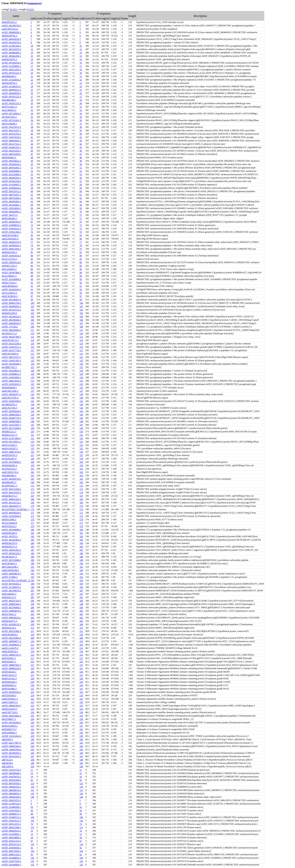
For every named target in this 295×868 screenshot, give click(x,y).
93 (32, 289)
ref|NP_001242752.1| (11, 310)
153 (32, 442)
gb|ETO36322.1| (9, 526)
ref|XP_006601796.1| (11, 303)
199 (81, 584)
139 (32, 394)
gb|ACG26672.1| (10, 293)
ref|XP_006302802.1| (11, 212)
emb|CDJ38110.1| (10, 651)
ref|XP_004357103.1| (11, 601)
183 (32, 547)
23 (32, 83)
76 (32, 232)
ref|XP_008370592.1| (11, 851)
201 (32, 597)
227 (32, 675)
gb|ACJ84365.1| (9, 110)
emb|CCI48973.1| (10, 702)
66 (32, 810)
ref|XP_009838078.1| (11, 611)
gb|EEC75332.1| (9, 283)
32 (32, 110)
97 (32, 296)
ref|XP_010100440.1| (11, 364)
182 (32, 536)
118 (32, 344)
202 (32, 618)
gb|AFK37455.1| (9, 117)
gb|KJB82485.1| (9, 476)
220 (81, 645)
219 (32, 695)
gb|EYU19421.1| (9, 107)
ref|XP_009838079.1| (11, 574)
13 (32, 834)
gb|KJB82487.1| (9, 482)
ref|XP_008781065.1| (11, 168)
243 (32, 733)
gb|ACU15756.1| (10, 259)
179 (32, 526)
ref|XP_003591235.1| (11, 103)
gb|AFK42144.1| (9, 469)
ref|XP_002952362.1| (11, 550)
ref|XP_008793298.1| (11, 198)
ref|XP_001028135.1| (11, 624)
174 (32, 492)
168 (32, 499)
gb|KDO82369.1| (10, 533)
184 (32, 543)
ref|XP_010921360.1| (11, 232)
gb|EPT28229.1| (9, 672)
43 (32, 141)
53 (32, 773)
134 (32, 821)
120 (32, 794)
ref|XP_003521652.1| (11, 151)
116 (32, 340)
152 (32, 438)
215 (32, 665)
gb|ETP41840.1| (9, 695)
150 (32, 432)
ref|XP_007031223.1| (11, 73)
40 (32, 134)
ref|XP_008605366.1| (11, 604)
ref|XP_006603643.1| (11, 141)
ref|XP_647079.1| (10, 536)
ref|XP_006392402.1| (11, 201)
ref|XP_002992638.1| (11, 411)
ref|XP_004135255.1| (11, 492)
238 (32, 719)
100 (32, 303)
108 (32, 327)
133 (32, 384)
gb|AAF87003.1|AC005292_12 (16, 580)
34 (32, 114)
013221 (14, 9)
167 (32, 496)
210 (32, 641)
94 (32, 293)
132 (32, 865)
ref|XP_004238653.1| (11, 371)
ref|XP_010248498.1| (11, 279)
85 (32, 266)
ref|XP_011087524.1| (11, 804)
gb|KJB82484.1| (9, 76)
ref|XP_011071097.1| (11, 425)
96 (32, 239)
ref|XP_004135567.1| (11, 130)
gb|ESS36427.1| (9, 662)
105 (32, 317)
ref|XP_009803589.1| (11, 415)
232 (32, 692)
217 (32, 658)
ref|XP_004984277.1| (11, 814)
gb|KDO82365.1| (10, 465)
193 (32, 574)
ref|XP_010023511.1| (11, 347)
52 (32, 171)
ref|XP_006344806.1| (11, 838)
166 (32, 482)
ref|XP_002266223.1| (11, 317)
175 (32, 516)
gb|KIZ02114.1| (9, 628)
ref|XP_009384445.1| (11, 245)
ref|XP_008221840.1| (11, 827)
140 (32, 398)
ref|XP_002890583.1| (11, 306)
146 (32, 797)
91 (32, 286)
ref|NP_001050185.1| (11, 289)
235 (32, 716)
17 (32, 66)
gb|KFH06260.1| (9, 682)
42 (32, 848)
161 (32, 469)
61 (32, 195)
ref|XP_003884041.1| (11, 645)
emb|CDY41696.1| (10, 235)
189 (32, 560)
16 (32, 63)
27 (32, 97)
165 (32, 479)
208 (32, 638)
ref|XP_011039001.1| (11, 834)
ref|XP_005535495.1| (11, 631)
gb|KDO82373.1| (10, 496)
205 (32, 614)
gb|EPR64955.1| (9, 685)
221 (32, 645)
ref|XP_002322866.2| (11, 638)
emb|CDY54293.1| (10, 354)
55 (32, 174)
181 (32, 533)
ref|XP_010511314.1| (11, 841)
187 (32, 550)
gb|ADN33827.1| (10, 486)
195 (32, 580)
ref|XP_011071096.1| (11, 438)
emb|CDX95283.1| (10, 239)
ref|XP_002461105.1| (11, 147)
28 (32, 838)
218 (32, 635)
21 (32, 76)
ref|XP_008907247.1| (11, 655)
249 (32, 763)
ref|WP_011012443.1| (12, 736)
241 (32, 729)
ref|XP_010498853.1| (11, 858)
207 (32, 591)
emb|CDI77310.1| (10, 712)
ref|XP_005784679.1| (11, 591)
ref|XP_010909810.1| (11, 225)
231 (32, 689)
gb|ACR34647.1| (9, 564)
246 (32, 753)
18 (32, 70)
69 (32, 208)
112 (32, 790)
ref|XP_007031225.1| (11, 97)
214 (32, 655)
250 (32, 767)
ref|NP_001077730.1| (11, 350)
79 (32, 249)
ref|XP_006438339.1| (11, 513)
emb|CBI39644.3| (10, 286)
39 (32, 130)
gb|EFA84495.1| (9, 594)
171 (32, 513)
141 (32, 401)
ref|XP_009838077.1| (11, 641)
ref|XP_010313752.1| (11, 770)
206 (32, 601)
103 (32, 313)
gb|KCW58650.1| (10, 296)
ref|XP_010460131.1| (11, 817)
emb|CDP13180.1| (10, 391)
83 (32, 259)
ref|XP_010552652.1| (11, 384)
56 (32, 178)
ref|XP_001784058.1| (11, 462)
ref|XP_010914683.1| (11, 208)
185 (32, 540)
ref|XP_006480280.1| (11, 53)
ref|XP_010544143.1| (11, 256)
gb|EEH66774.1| (9, 729)
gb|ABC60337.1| (9, 557)
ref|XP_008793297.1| (11, 195)
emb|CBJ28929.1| (10, 635)
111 (32, 330)
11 (32, 770)
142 (32, 408)
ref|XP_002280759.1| (11, 26)
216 (32, 651)
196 (32, 587)
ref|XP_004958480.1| (11, 171)
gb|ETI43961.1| (9, 658)
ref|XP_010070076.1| (11, 777)
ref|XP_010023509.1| (11, 401)
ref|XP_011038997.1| (11, 185)
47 (32, 154)
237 (32, 726)
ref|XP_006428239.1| (11, 39)
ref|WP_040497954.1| (12, 750)
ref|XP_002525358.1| (11, 344)
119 (32, 347)
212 (32, 628)
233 (32, 702)
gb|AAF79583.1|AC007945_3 (15, 509)
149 (32, 428)
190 (32, 564)
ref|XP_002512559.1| (11, 70)
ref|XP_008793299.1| (11, 154)
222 (32, 699)
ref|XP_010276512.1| (11, 127)
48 (32, 158)
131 (32, 381)
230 (32, 685)
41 (32, 137)
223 (32, 706)
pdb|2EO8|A (7, 763)
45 (32, 147)
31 (32, 107)
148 (32, 421)
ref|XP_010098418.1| (11, 188)
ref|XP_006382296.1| (11, 56)
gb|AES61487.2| (9, 459)
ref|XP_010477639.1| (11, 861)
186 (32, 553)
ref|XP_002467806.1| (11, 273)
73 (32, 225)
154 (32, 445)
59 (32, 188)
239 (32, 736)
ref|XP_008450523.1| (11, 831)
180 (32, 530)
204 (32, 621)
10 (32, 46)
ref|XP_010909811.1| (11, 374)
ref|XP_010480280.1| (11, 807)
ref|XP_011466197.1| (11, 86)
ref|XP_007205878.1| (11, 63)
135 (32, 388)
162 (32, 472)
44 (32, 144)
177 (32, 523)
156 (32, 452)
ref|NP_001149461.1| (11, 205)
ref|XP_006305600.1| (11, 320)
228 (32, 679)
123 (32, 783)
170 (32, 506)
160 (32, 462)
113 (32, 827)
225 (32, 662)
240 (32, 739)
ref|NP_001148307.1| (11, 300)
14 (32, 53)
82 (32, 780)
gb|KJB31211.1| (9, 432)
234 (32, 712)
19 (32, 59)
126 (32, 364)
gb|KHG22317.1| (10, 435)
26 (32, 93)
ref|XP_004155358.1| (11, 489)
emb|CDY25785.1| (10, 398)
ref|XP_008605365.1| (11, 706)
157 (32, 455)
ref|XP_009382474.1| (11, 242)
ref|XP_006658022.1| (11, 161)
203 (32, 611)
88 (32, 273)
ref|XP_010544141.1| (11, 229)
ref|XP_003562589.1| (11, 780)
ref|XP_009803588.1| (11, 421)
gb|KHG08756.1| (10, 83)
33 (32, 831)
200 (32, 607)
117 (32, 350)
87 (32, 222)
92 (32, 283)
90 (32, 279)
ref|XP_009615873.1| (11, 800)
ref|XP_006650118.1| (11, 262)
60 (32, 191)
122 (32, 357)
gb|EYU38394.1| (9, 124)
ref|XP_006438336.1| (11, 323)
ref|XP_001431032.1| (11, 756)
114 (32, 333)
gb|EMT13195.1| (10, 266)
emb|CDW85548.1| (11, 570)
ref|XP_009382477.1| (11, 394)
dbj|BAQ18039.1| (10, 726)
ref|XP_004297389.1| (11, 337)
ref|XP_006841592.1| (11, 499)
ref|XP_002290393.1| (11, 753)
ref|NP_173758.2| (10, 327)
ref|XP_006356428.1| (11, 783)
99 (32, 300)
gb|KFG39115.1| (9, 675)
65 (81, 198)
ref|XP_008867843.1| (11, 665)
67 (32, 841)
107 (32, 323)
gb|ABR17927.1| (9, 367)
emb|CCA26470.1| (10, 648)
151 (32, 435)
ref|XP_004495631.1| (11, 90)
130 (32, 377)
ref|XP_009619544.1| (11, 381)
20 (32, 73)
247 (32, 756)
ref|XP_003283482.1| (11, 540)
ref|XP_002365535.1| (11, 692)
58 (32, 185)
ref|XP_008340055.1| (11, 794)
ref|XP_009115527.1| (11, 357)
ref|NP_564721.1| (10, 215)
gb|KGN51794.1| (10, 408)
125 (32, 361)
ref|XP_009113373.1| (11, 824)
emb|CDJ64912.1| (10, 699)
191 (32, 567)
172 (32, 486)
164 (32, 851)
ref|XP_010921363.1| (11, 361)
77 (32, 242)
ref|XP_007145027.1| (11, 442)
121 (32, 354)
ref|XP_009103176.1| (11, 844)
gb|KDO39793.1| (10, 455)
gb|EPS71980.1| (9, 520)
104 (32, 858)
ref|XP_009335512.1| (11, 191)
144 (32, 415)
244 (32, 746)
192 (32, 577)
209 (32, 624)
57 (32, 181)
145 (32, 418)
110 (32, 861)
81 (32, 252)
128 (32, 371)
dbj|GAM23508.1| (10, 567)
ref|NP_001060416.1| (11, 164)
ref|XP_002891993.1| (11, 222)
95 (32, 235)
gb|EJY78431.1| (9, 614)
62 (32, 198)
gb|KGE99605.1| (9, 733)
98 (32, 814)
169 (32, 503)
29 (32, 100)
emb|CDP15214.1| (10, 29)
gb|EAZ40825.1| (9, 269)
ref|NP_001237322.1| (11, 144)
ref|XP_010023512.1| (11, 821)
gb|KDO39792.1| (10, 36)
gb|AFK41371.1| (9, 333)
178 (32, 520)
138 (32, 404)
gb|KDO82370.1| (10, 543)
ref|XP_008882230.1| (11, 668)
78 (32, 245)
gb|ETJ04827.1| (9, 719)
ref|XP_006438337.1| (11, 506)
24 (32, 86)
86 (32, 269)
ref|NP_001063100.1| (11, 181)
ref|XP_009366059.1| (11, 93)
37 (32, 124)
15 (32, 56)
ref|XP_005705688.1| (11, 560)
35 (32, 117)
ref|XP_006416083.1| (11, 330)
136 (32, 787)
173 (32, 489)
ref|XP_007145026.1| (11, 114)
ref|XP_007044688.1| (11, 530)
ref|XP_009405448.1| (11, 797)
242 (32, 743)
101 (32, 306)
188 (32, 557)
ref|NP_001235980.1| (11, 174)
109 (32, 817)
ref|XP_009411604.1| (11, 249)
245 (32, 750)
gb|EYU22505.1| (9, 445)
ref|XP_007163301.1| (11, 120)
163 (32, 476)
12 (32, 49)
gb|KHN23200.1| (10, 313)
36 (32, 120)
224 (32, 709)
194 (32, 570)
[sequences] (34, 3)
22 (32, 80)
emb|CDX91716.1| (10, 472)
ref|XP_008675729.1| (11, 452)
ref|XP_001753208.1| (11, 428)
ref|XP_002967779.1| (11, 418)
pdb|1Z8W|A (8, 767)
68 (32, 205)
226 (32, 672)
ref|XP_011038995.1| (11, 66)
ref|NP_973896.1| (10, 577)
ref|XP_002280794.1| (11, 42)
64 (81, 201)
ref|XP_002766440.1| (11, 607)
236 (32, 723)
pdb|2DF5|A (7, 739)
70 (32, 212)
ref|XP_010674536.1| (11, 137)
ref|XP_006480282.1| (11, 32)
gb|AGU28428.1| (10, 523)
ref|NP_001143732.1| (11, 503)
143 (32, 411)
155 (32, 448)
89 (32, 276)
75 (32, 229)
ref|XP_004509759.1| (11, 479)
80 (32, 256)
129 (32, 374)
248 (32, 760)
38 (32, 127)
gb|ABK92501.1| (10, 404)
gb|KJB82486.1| (9, 100)
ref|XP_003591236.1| (11, 553)
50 (32, 164)
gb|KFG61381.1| (9, 679)
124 (32, 844)
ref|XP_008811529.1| (11, 854)
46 (32, 151)
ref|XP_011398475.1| (11, 587)
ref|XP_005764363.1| (11, 584)
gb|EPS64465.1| (9, 158)
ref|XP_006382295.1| (11, 178)
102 (32, 310)
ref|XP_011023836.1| (11, 80)
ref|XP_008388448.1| (11, 773)
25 (32, 90)
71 (32, 215)
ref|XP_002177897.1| (11, 743)
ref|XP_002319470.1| (11, 49)
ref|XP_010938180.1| (11, 848)
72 (32, 218)
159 (32, 465)
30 (32, 103)
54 (32, 777)
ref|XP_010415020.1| (11, 810)
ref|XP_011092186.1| (11, 46)
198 (32, 584)
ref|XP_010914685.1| (11, 377)
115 (32, 337)
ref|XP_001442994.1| (11, 723)
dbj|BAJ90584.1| (9, 218)
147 (32, 425)
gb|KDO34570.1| (10, 709)
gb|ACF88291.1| (9, 276)
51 (32, 168)
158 (32, 459)
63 (81, 807)
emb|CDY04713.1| (10, 340)
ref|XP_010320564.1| (11, 516)
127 (32, 367)
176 (32, 509)
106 (32, 320)
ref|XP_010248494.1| (11, 865)
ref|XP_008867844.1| (11, 746)
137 (32, 391)
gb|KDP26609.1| (9, 388)
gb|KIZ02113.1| (9, 597)
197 (32, 594)
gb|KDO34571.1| (10, 621)
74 (32, 824)
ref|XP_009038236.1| (11, 618)
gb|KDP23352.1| (9, 22)
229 (32, 682)
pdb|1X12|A (7, 760)
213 (32, 648)
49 (32, 161)
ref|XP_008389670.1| (11, 790)
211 (32, 631)
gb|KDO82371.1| (10, 547)
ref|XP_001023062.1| (11, 716)
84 (32, 262)
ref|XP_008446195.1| (11, 787)
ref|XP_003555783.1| (11, 134)
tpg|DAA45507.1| (10, 448)
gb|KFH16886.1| (9, 689)
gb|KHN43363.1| (10, 252)
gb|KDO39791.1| (10, 59)
